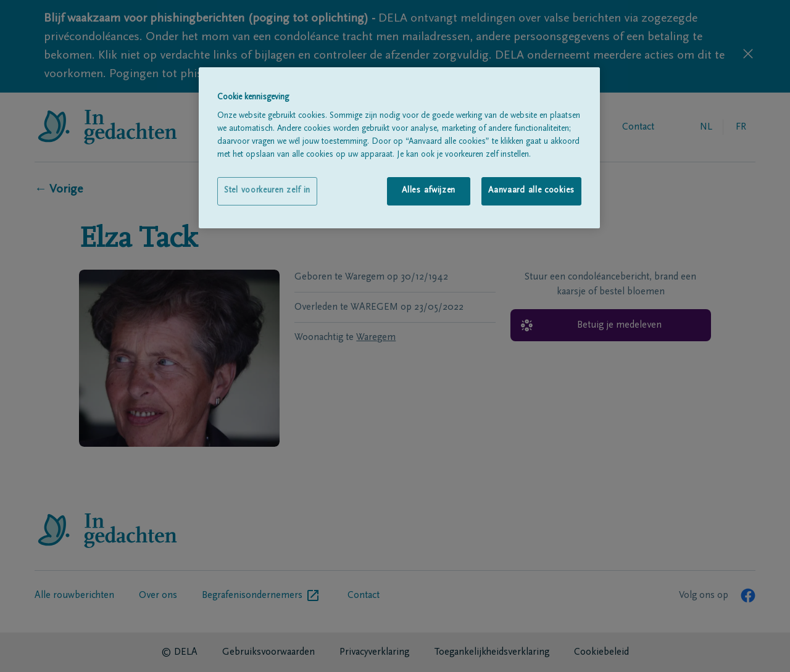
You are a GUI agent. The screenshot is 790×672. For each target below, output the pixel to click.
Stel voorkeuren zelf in (267, 191)
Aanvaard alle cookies (531, 191)
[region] (399, 148)
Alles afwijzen (429, 191)
